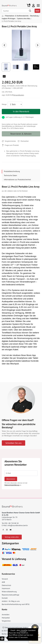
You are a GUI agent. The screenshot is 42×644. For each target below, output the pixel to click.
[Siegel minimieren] (39, 627)
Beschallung (34, 16)
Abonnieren (11, 479)
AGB (3, 582)
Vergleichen (6, 621)
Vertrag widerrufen (12, 537)
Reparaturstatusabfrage (10, 595)
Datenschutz (6, 585)
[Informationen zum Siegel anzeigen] (35, 641)
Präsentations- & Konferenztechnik (17, 16)
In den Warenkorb (21, 111)
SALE (37, 11)
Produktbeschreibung (12, 171)
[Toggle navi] (38, 5)
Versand (5, 579)
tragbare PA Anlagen (9, 19)
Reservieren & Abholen (21, 134)
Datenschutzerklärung (12, 485)
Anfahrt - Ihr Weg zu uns (11, 601)
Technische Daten (10, 175)
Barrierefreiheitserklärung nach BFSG (16, 604)
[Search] (17, 11)
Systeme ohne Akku (24, 19)
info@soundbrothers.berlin (18, 525)
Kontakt (5, 598)
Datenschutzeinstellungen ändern (15, 627)
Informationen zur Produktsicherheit (17, 179)
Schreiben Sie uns (13, 443)
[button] (33, 5)
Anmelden (6, 615)
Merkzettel (6, 618)
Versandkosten (19, 95)
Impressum (6, 588)
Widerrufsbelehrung (9, 592)
